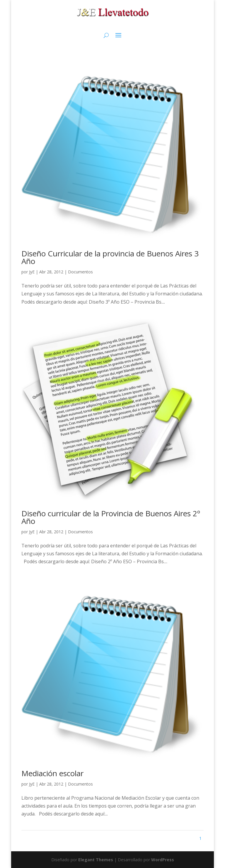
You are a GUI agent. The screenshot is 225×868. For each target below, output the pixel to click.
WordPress (163, 860)
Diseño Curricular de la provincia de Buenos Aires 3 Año (110, 257)
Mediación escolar (52, 773)
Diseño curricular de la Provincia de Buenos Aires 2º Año (111, 517)
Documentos (80, 272)
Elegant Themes (96, 860)
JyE (32, 272)
